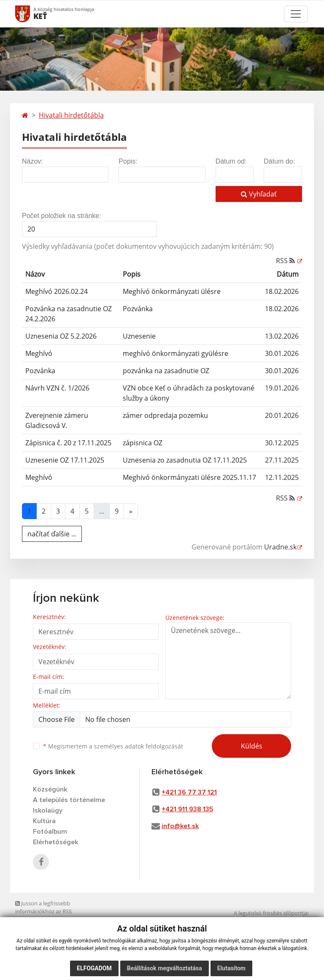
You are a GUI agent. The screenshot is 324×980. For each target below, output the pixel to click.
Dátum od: (231, 161)
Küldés (252, 746)
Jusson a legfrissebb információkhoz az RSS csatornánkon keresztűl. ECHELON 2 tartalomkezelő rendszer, (61, 915)
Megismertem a (113, 746)
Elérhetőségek (55, 842)
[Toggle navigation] (296, 14)
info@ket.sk (180, 826)
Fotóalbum (50, 832)
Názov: (32, 161)
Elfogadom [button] (94, 968)
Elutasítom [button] (231, 968)
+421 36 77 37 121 (189, 792)
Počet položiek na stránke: (62, 216)
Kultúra (44, 821)
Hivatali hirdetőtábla (71, 115)
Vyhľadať (259, 194)
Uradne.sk (280, 547)
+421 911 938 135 (187, 809)
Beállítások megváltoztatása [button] (165, 968)
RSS (286, 261)
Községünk (50, 789)
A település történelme (69, 800)
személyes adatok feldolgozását (139, 746)
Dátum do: (279, 161)
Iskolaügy (48, 810)
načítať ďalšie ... (52, 534)
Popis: (128, 161)
